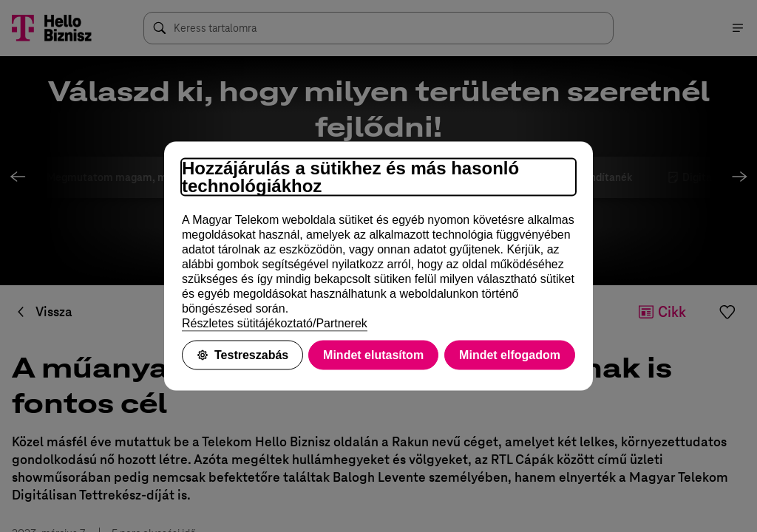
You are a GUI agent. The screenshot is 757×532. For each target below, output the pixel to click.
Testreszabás (242, 355)
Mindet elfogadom (510, 355)
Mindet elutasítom (373, 355)
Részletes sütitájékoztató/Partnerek (275, 323)
